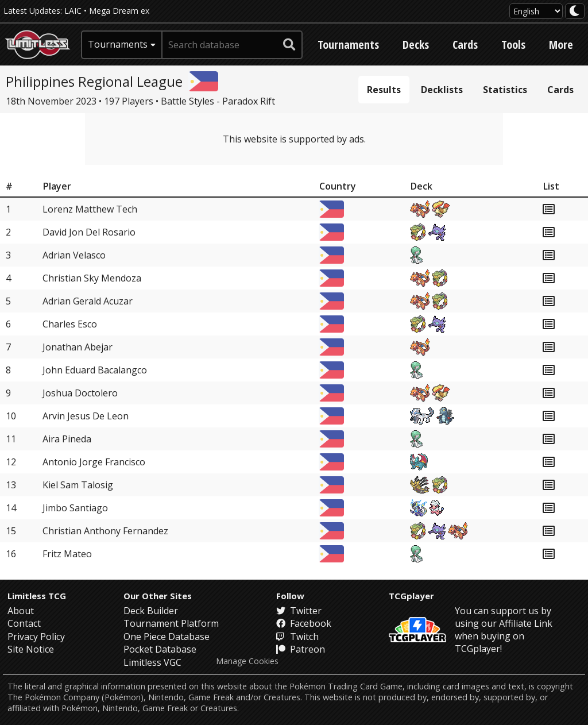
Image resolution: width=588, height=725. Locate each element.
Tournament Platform (171, 623)
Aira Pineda (67, 439)
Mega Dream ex (119, 11)
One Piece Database (167, 637)
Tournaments (348, 45)
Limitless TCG (37, 596)
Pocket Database (160, 649)
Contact (24, 623)
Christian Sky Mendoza (92, 278)
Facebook (304, 623)
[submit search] (289, 45)
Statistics (505, 90)
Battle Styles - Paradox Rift (218, 101)
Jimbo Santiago (75, 508)
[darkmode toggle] (575, 11)
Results (384, 90)
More (561, 45)
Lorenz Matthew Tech (90, 209)
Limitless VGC (152, 662)
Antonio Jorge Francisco (94, 462)
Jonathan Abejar (78, 347)
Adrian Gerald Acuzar (88, 301)
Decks (416, 45)
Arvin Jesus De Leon (86, 416)
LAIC (73, 11)
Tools (513, 45)
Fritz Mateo (67, 554)
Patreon (301, 649)
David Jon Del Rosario (89, 232)
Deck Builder (151, 611)
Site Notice (31, 649)
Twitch (297, 637)
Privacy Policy (36, 637)
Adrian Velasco (74, 255)
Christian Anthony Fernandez (105, 531)
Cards (465, 45)
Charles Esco (70, 324)
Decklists (442, 90)
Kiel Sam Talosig (78, 485)
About (21, 611)
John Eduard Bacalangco (95, 370)
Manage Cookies (247, 661)
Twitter (299, 611)
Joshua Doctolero (80, 393)
